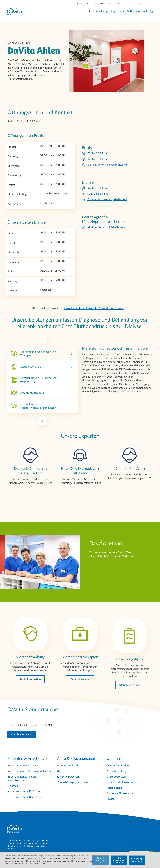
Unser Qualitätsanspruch (121, 782)
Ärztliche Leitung (116, 771)
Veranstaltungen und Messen (74, 782)
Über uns (62, 771)
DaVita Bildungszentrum (103, 4)
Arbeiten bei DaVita (69, 766)
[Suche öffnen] (152, 12)
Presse (111, 799)
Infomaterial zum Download (23, 766)
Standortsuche (83, 4)
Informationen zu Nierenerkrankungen (29, 771)
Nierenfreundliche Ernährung (24, 792)
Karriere (121, 4)
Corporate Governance (120, 793)
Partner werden (135, 4)
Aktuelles (149, 4)
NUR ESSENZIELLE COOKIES (119, 863)
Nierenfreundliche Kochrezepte (26, 797)
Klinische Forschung (69, 777)
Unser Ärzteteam (117, 777)
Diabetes (13, 786)
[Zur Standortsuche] (80, 723)
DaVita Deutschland (118, 766)
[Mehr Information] (30, 675)
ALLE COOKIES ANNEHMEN (137, 863)
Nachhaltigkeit (115, 788)
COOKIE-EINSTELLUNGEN (101, 863)
